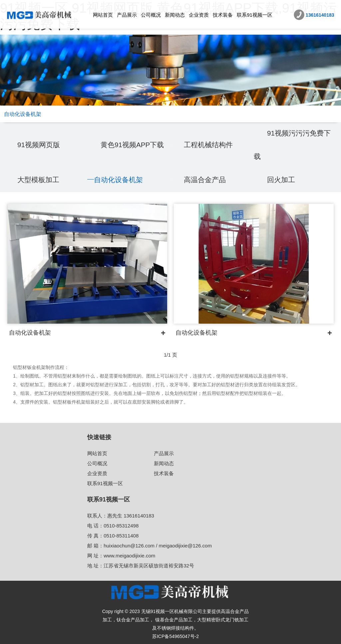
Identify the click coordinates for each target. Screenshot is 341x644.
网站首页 (103, 15)
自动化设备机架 (120, 180)
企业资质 (199, 15)
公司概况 (151, 15)
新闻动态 (175, 15)
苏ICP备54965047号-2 (175, 636)
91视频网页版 (40, 145)
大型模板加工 (39, 180)
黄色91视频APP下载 (134, 145)
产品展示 (127, 15)
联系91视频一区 (255, 15)
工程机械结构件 (209, 145)
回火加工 (282, 180)
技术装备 (223, 15)
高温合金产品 (206, 180)
